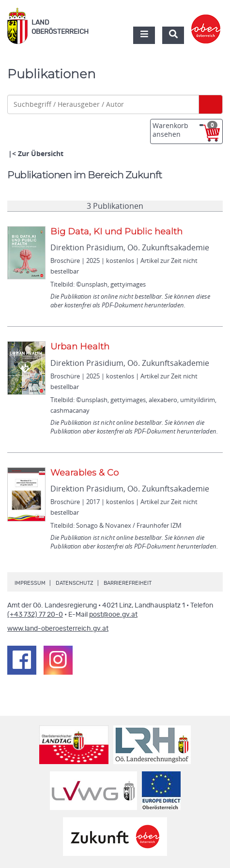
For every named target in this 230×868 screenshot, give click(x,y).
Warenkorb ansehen (185, 130)
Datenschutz (75, 583)
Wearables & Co (84, 473)
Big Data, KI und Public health (116, 231)
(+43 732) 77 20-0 (35, 615)
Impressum (30, 583)
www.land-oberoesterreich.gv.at (58, 629)
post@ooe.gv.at (113, 615)
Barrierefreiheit (128, 583)
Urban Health (80, 347)
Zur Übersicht (41, 153)
